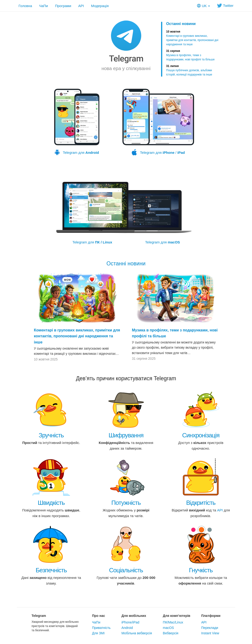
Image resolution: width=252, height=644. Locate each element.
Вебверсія (171, 633)
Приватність (101, 628)
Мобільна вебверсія (137, 633)
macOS (169, 628)
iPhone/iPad (130, 622)
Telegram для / (158, 122)
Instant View (210, 633)
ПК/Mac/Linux (173, 622)
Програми (63, 6)
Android (127, 628)
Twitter (225, 6)
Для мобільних (134, 616)
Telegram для (77, 122)
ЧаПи (44, 6)
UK (203, 6)
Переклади (210, 628)
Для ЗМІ (98, 633)
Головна (25, 6)
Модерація (100, 6)
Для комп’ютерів (177, 616)
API (81, 6)
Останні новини (181, 24)
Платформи (211, 616)
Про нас (99, 616)
